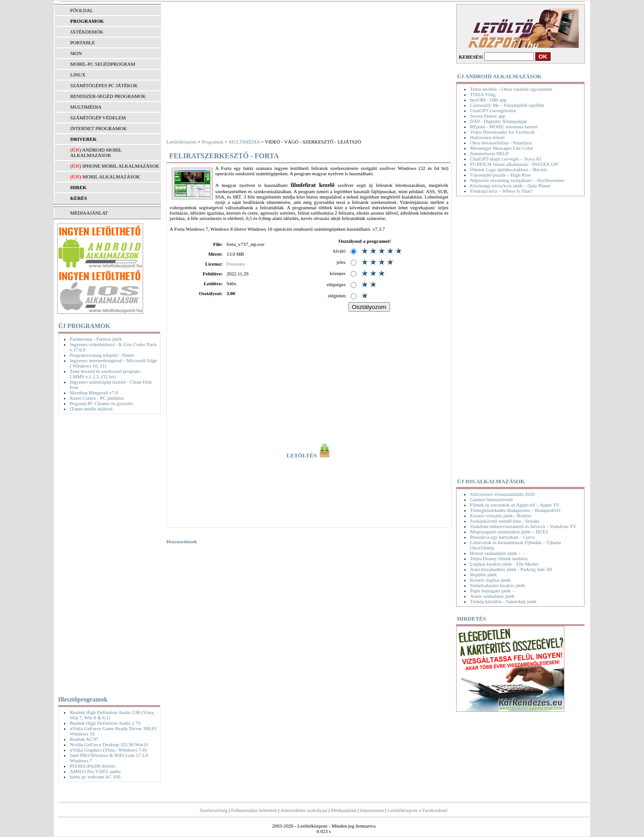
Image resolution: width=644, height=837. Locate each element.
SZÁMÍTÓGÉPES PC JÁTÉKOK (104, 85)
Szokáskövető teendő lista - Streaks (505, 521)
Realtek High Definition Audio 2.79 (105, 723)
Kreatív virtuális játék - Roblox (501, 516)
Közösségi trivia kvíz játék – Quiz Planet (510, 186)
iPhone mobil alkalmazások (121, 166)
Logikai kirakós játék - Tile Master (504, 564)
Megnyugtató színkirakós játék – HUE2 (509, 532)
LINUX (78, 75)
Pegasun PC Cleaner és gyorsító (101, 403)
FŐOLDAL (82, 10)
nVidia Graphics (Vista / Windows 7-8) (108, 750)
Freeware (235, 264)
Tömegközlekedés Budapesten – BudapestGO (515, 510)
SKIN (76, 53)
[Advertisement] (107, 553)
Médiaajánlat (344, 810)
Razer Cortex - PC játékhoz (97, 398)
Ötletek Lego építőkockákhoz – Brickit (508, 169)
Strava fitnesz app (488, 116)
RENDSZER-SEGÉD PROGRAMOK (108, 96)
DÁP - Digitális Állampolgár (498, 121)
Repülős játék (483, 575)
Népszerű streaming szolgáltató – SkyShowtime (517, 180)
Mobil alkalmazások (111, 177)
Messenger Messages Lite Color (502, 148)
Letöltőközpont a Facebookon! (417, 810)
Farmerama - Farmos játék (96, 339)
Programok (213, 142)
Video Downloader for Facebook (502, 132)
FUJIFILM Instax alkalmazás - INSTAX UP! (515, 164)
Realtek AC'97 (84, 739)
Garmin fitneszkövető (491, 499)
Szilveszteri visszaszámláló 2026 (502, 494)
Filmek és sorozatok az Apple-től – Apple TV (515, 505)
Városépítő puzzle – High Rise (500, 175)
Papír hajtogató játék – (492, 591)
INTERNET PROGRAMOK (99, 128)
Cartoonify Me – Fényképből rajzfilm (507, 105)
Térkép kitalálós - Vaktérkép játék (503, 601)
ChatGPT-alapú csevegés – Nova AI (505, 159)
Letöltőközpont (181, 142)
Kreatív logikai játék (490, 580)
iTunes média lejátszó (91, 409)
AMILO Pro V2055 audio (95, 771)
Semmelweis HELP (489, 153)
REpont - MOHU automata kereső (504, 127)
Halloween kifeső (487, 137)
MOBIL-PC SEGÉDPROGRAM (103, 64)
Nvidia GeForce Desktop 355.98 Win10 (109, 744)
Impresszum (372, 810)
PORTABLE (83, 42)
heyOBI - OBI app (488, 100)
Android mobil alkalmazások (96, 152)
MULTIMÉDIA (86, 107)
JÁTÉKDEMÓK (87, 32)
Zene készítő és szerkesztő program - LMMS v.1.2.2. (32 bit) (106, 374)
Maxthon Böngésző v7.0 (94, 393)
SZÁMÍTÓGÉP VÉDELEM (98, 118)
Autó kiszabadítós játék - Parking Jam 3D (511, 569)
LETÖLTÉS (309, 456)
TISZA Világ (483, 94)
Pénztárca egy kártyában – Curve (502, 537)
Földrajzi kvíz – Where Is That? (501, 191)
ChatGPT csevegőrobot (493, 110)
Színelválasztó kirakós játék (498, 585)
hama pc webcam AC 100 (95, 777)
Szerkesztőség (214, 810)
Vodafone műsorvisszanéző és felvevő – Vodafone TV (523, 526)
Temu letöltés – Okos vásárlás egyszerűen (511, 89)
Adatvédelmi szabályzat (304, 810)
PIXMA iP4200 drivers (93, 766)
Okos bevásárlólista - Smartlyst (501, 143)
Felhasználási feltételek (254, 810)
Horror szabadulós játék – (495, 553)
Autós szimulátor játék (492, 596)
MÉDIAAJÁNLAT (89, 213)
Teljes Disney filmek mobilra (499, 558)
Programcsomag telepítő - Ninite (102, 355)
